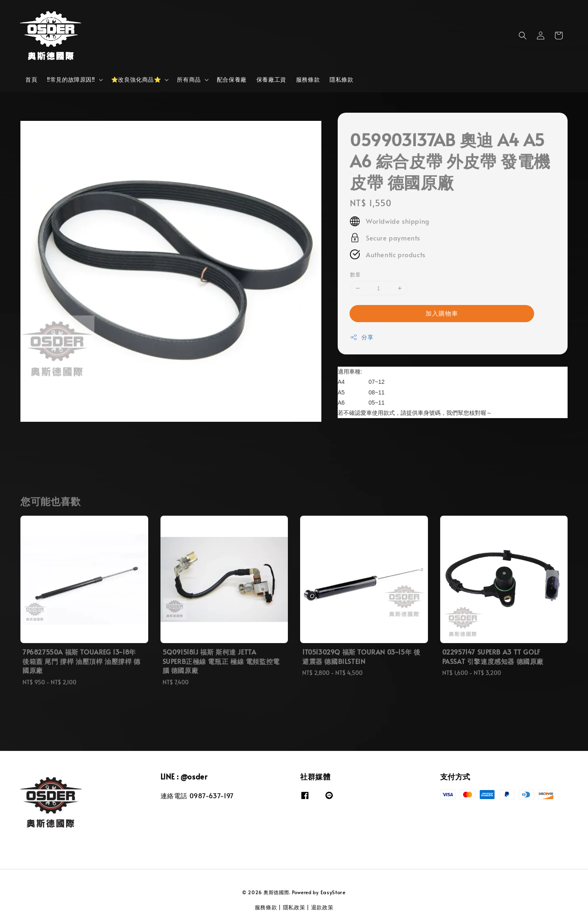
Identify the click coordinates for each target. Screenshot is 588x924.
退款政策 (322, 907)
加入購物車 (442, 313)
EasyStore (333, 892)
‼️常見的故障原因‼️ (71, 80)
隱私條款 (341, 79)
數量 (355, 274)
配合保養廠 (232, 79)
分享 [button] (362, 337)
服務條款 (308, 79)
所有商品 (189, 80)
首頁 (31, 79)
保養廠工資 (271, 79)
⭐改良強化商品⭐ (136, 80)
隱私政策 (294, 907)
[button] (523, 36)
